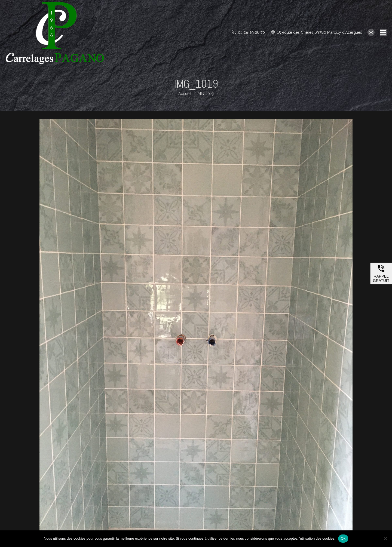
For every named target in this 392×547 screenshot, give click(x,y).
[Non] (385, 539)
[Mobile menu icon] (383, 32)
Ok (343, 538)
